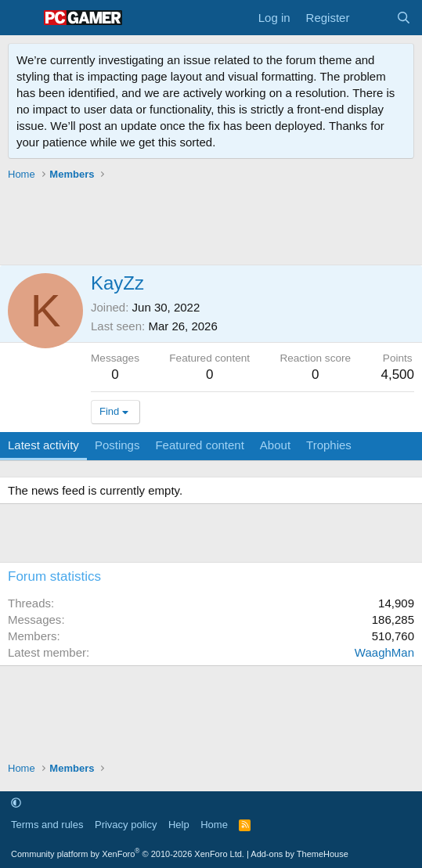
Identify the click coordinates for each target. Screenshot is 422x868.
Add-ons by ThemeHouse (299, 854)
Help (179, 825)
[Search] (404, 18)
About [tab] (275, 445)
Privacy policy (126, 825)
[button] (16, 803)
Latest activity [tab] (43, 445)
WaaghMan (384, 652)
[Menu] (22, 18)
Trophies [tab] (329, 445)
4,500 (397, 375)
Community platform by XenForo (128, 854)
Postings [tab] (117, 445)
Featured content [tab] (199, 445)
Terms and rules (47, 825)
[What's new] (372, 18)
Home (214, 825)
